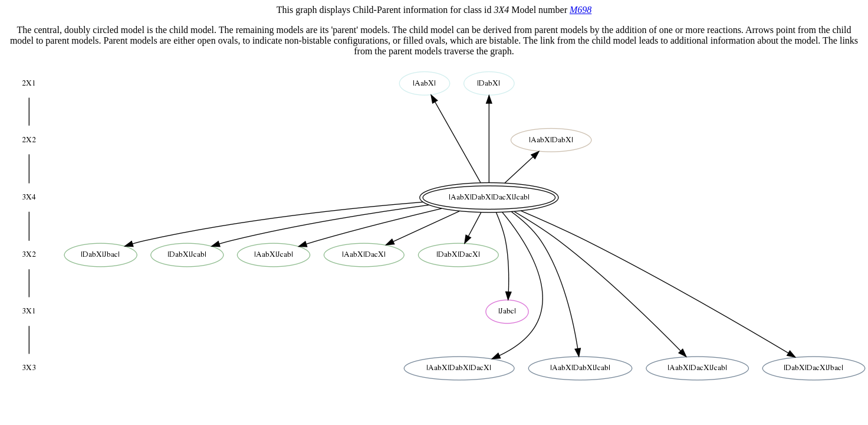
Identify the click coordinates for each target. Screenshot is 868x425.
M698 (581, 10)
